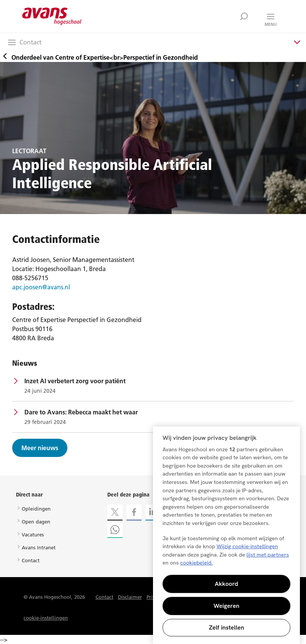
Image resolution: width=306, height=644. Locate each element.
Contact (31, 560)
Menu (271, 24)
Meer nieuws (40, 448)
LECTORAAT (29, 151)
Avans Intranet (39, 547)
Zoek (244, 16)
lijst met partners (268, 555)
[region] (226, 535)
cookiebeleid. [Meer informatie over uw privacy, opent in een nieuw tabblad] (196, 563)
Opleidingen (36, 509)
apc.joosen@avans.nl (41, 287)
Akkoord (226, 584)
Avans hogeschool (52, 16)
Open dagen (36, 522)
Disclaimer (130, 597)
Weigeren (226, 606)
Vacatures (33, 535)
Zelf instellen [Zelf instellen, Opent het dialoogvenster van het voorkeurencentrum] (227, 627)
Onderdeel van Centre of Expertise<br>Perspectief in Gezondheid (99, 57)
